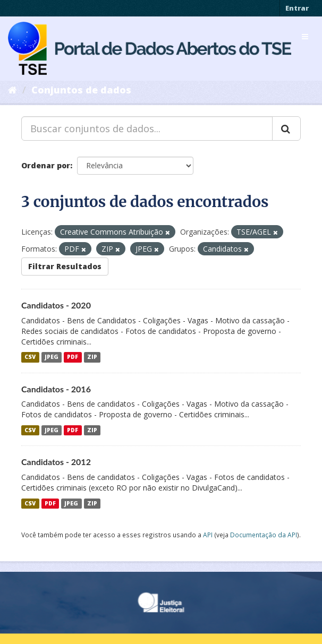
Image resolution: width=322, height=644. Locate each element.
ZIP (92, 357)
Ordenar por (46, 165)
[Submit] (286, 128)
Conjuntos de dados (81, 90)
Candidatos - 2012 (56, 462)
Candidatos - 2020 (56, 305)
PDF (73, 357)
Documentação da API (264, 535)
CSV (30, 357)
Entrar (297, 8)
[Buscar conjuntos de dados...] (147, 128)
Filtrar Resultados (65, 266)
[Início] (12, 90)
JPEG (52, 357)
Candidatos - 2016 (56, 389)
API (208, 535)
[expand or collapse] (305, 37)
